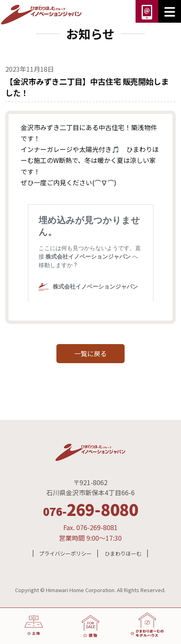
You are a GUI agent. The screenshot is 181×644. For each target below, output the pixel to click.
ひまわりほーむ (123, 553)
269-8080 (90, 509)
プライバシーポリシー (65, 553)
